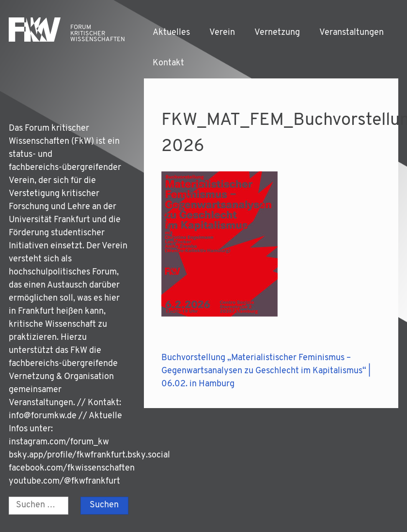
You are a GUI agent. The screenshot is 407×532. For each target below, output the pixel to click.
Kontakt (168, 63)
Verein (222, 33)
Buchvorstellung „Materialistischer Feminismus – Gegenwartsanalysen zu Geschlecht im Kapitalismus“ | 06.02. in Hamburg (266, 371)
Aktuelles (171, 33)
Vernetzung (277, 33)
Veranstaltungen (352, 33)
